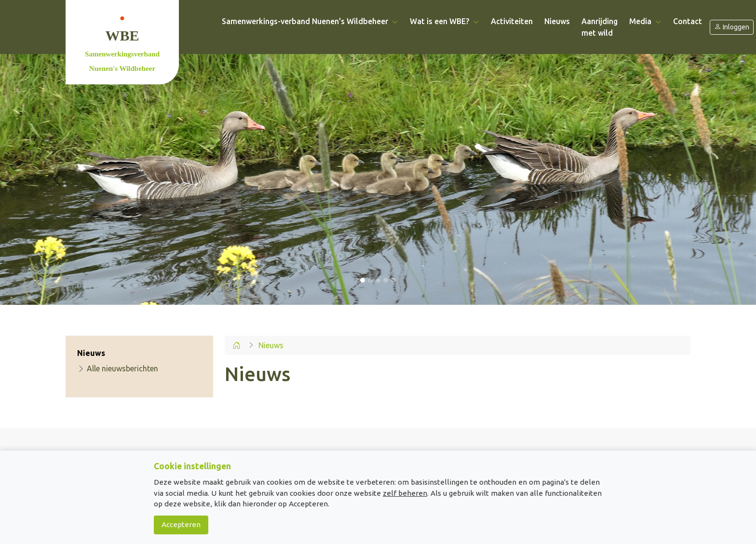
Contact (688, 21)
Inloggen (732, 27)
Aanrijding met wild (600, 27)
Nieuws (557, 21)
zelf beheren (405, 493)
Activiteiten (512, 21)
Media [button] (645, 21)
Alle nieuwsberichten (118, 368)
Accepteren (181, 524)
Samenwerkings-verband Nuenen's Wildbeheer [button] (310, 21)
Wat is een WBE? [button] (445, 21)
